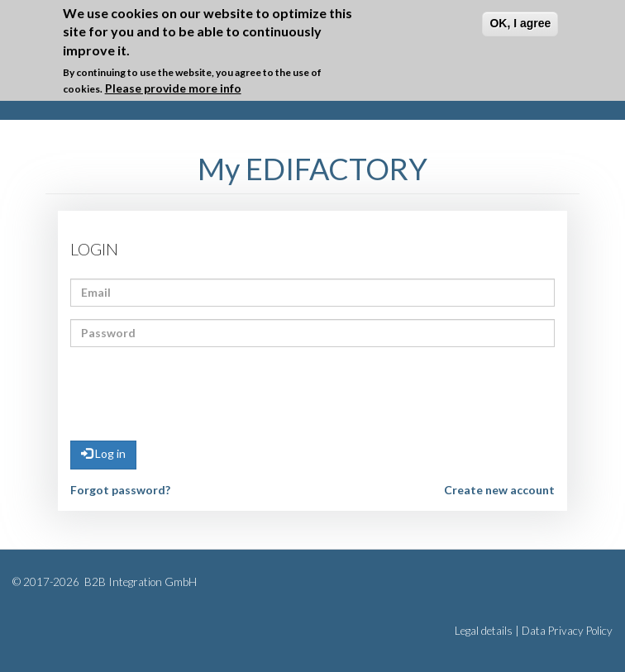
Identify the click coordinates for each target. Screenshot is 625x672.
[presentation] (196, 392)
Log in (103, 453)
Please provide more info (173, 88)
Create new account (499, 490)
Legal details (484, 631)
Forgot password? (120, 490)
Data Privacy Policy (567, 631)
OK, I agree (520, 23)
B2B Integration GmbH (139, 582)
